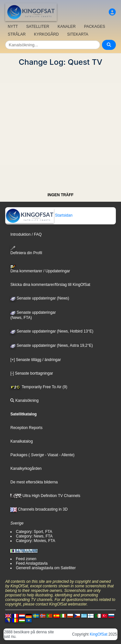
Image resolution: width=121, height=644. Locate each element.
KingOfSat (99, 634)
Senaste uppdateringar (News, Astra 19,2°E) (52, 345)
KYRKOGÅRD (46, 34)
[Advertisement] (60, 127)
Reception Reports (26, 428)
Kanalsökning (24, 401)
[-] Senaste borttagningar (32, 373)
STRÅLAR (17, 34)
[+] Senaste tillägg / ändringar (35, 360)
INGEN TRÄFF (60, 195)
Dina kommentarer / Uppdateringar (40, 269)
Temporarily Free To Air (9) (39, 387)
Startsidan (39, 215)
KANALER (66, 27)
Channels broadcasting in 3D (39, 509)
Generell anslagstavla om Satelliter (46, 568)
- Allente (66, 455)
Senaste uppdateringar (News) (40, 298)
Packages (19, 455)
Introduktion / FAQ (26, 234)
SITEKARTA (78, 34)
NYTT (13, 27)
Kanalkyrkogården (26, 469)
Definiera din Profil (26, 250)
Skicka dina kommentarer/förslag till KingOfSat (50, 285)
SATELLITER (38, 27)
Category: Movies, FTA (35, 541)
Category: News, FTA (34, 536)
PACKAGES (95, 27)
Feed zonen (26, 559)
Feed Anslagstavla (32, 563)
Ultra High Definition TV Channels (45, 496)
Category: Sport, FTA (34, 532)
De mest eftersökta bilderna (34, 482)
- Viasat (51, 455)
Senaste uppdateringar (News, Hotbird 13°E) (52, 331)
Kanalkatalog (21, 441)
